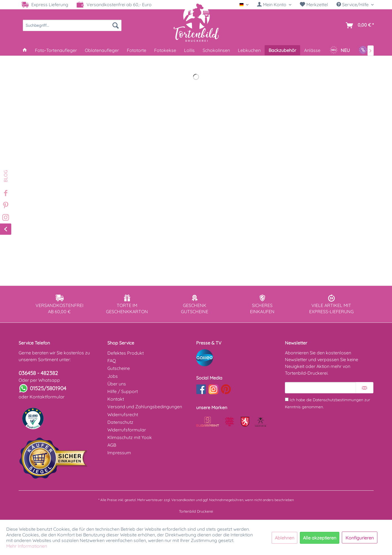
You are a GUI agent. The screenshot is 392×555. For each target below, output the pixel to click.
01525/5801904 (48, 388)
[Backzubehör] (282, 50)
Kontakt (116, 399)
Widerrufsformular (127, 430)
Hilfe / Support (123, 391)
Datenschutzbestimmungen (338, 400)
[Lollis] (189, 50)
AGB (112, 445)
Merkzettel (314, 5)
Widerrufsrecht (123, 414)
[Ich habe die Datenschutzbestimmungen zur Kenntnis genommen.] (287, 399)
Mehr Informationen (27, 546)
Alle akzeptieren (320, 538)
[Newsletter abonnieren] (365, 388)
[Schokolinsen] (216, 50)
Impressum (119, 453)
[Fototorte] (137, 50)
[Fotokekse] (165, 50)
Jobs (113, 376)
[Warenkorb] (359, 25)
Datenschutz (120, 422)
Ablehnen (284, 538)
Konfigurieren (360, 538)
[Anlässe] (312, 50)
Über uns (117, 384)
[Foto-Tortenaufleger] (56, 50)
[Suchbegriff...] (72, 25)
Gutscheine (119, 368)
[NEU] (340, 50)
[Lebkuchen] (249, 50)
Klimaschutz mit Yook (130, 437)
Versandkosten (183, 500)
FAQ (112, 361)
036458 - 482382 (38, 373)
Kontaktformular (47, 397)
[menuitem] (274, 5)
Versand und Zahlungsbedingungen (145, 407)
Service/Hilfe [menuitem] (353, 5)
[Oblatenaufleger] (102, 50)
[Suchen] (116, 25)
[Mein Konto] (274, 5)
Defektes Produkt (126, 353)
